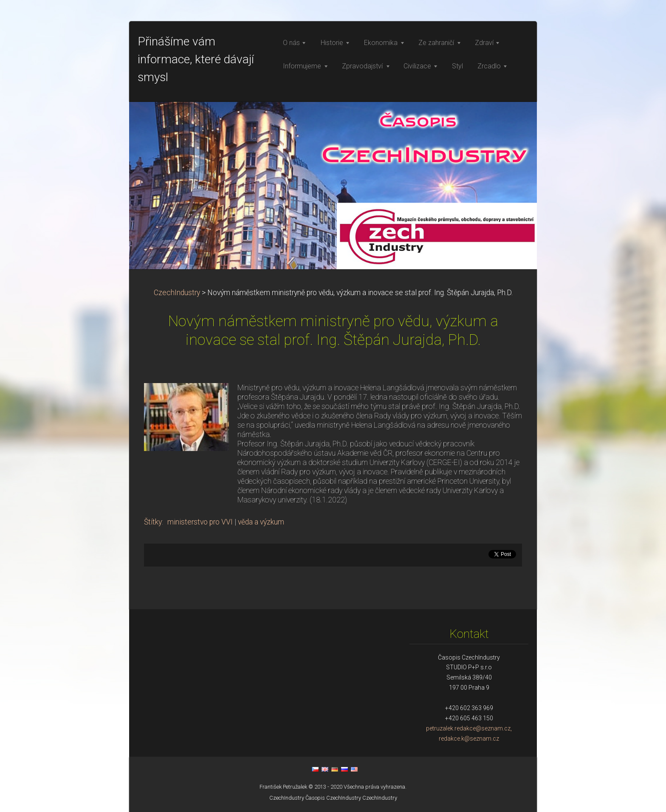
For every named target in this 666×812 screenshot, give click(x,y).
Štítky (153, 522)
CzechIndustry (177, 293)
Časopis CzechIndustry (333, 798)
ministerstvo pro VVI (200, 522)
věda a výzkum (261, 522)
